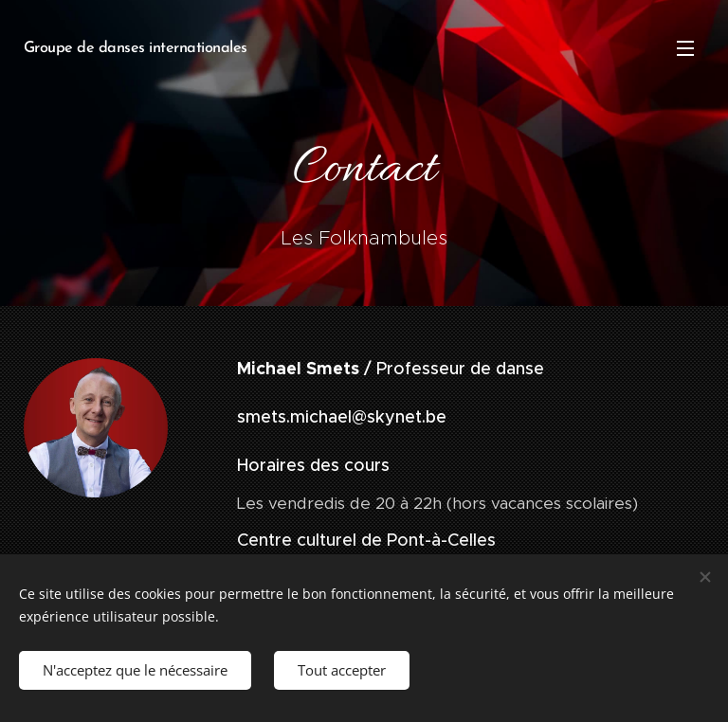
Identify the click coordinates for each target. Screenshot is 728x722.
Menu (685, 48)
